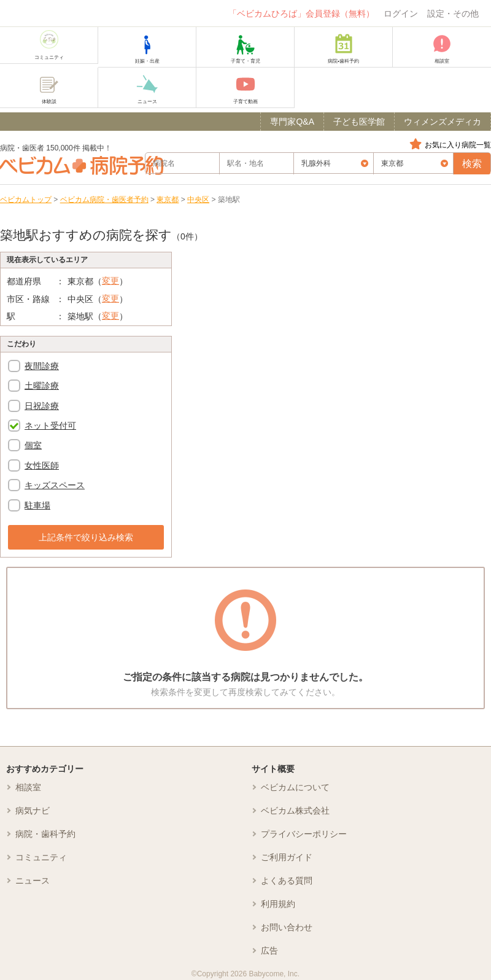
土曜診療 (42, 386)
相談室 (28, 787)
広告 (269, 951)
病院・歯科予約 (45, 834)
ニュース (33, 881)
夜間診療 (42, 366)
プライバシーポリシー (304, 834)
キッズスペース (55, 485)
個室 (33, 445)
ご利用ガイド (287, 857)
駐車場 (37, 505)
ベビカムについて (295, 787)
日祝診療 (42, 406)
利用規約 (278, 904)
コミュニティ (41, 857)
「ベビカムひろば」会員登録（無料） (301, 14)
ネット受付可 (50, 426)
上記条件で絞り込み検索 (86, 537)
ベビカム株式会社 (295, 811)
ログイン (401, 14)
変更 (110, 281)
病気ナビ (33, 811)
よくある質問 (287, 881)
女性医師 (42, 465)
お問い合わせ (287, 927)
